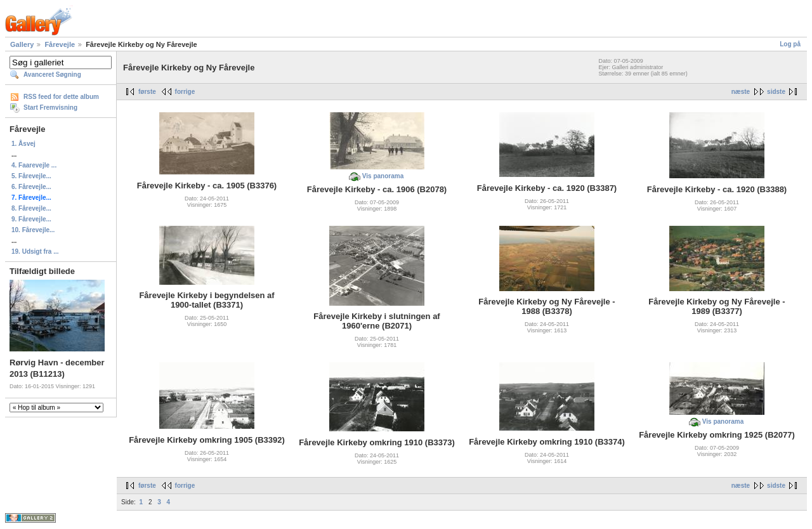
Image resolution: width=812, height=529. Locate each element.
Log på (790, 44)
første (147, 92)
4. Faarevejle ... (34, 165)
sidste (776, 92)
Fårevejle (60, 44)
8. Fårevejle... (31, 208)
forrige (185, 92)
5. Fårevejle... (31, 176)
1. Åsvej (23, 144)
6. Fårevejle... (31, 187)
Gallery (22, 44)
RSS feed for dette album (61, 97)
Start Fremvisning (50, 108)
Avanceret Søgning (52, 75)
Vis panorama (383, 176)
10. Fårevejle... (33, 230)
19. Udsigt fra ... (35, 251)
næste (741, 92)
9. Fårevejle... (31, 219)
